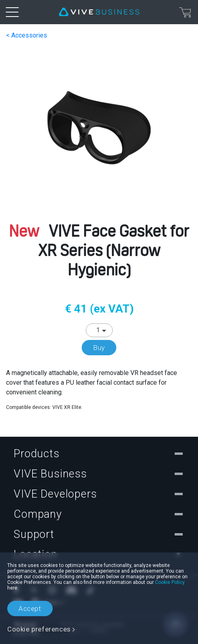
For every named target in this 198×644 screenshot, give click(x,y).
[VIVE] (99, 12)
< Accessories (27, 35)
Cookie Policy (170, 582)
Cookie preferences (39, 629)
